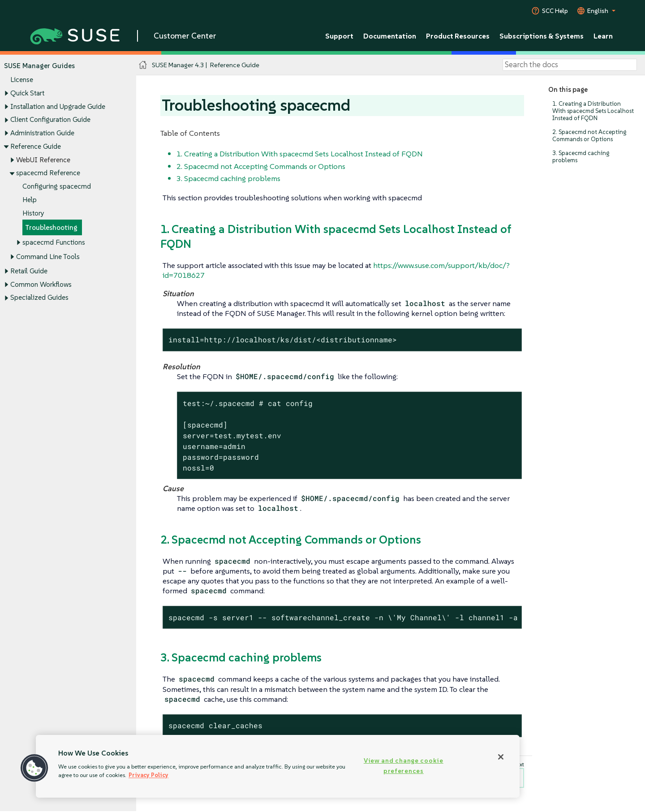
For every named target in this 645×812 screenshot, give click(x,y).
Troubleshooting (51, 228)
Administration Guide (42, 133)
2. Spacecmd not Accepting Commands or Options (589, 136)
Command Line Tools (48, 257)
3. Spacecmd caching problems (581, 157)
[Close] (501, 757)
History (33, 213)
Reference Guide (36, 146)
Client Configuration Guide (50, 120)
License (22, 80)
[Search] (570, 65)
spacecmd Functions (54, 242)
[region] (278, 766)
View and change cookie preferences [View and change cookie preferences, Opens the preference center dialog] (404, 766)
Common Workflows (41, 284)
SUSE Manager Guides (39, 66)
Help (30, 200)
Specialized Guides (39, 298)
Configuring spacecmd (57, 186)
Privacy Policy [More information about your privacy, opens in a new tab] (148, 775)
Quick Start (27, 93)
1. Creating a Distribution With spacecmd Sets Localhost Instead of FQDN (593, 111)
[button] (34, 768)
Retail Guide (29, 271)
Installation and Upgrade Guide (58, 106)
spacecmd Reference (48, 173)
